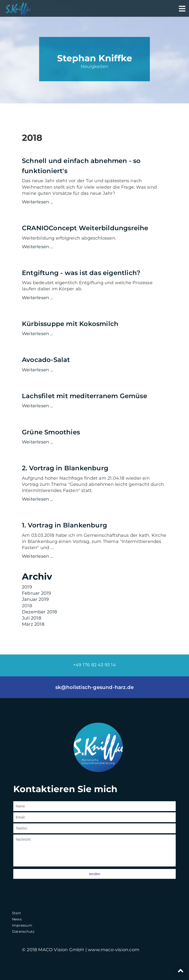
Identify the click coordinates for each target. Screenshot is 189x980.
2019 (27, 587)
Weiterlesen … (94, 202)
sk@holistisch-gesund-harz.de (95, 687)
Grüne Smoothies (51, 432)
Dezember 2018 (39, 612)
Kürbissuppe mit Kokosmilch (70, 324)
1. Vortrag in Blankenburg (64, 525)
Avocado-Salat (46, 360)
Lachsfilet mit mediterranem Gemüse (85, 396)
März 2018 (33, 624)
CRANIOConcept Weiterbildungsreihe (85, 228)
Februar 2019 (36, 593)
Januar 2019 (35, 599)
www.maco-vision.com (114, 950)
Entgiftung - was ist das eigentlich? (81, 273)
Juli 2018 (31, 618)
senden (94, 874)
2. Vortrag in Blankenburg (65, 468)
